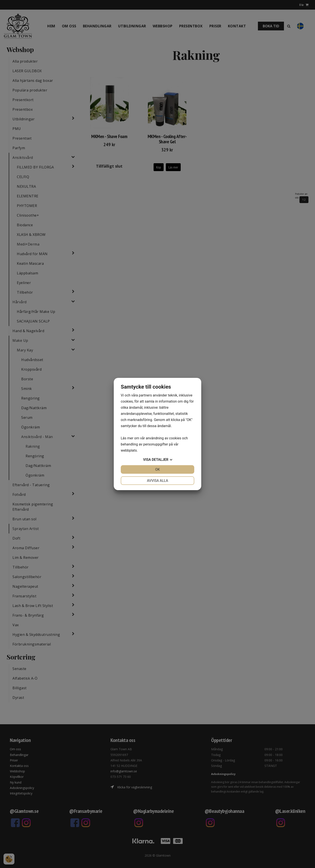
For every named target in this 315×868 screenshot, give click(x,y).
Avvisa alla (158, 481)
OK (157, 469)
